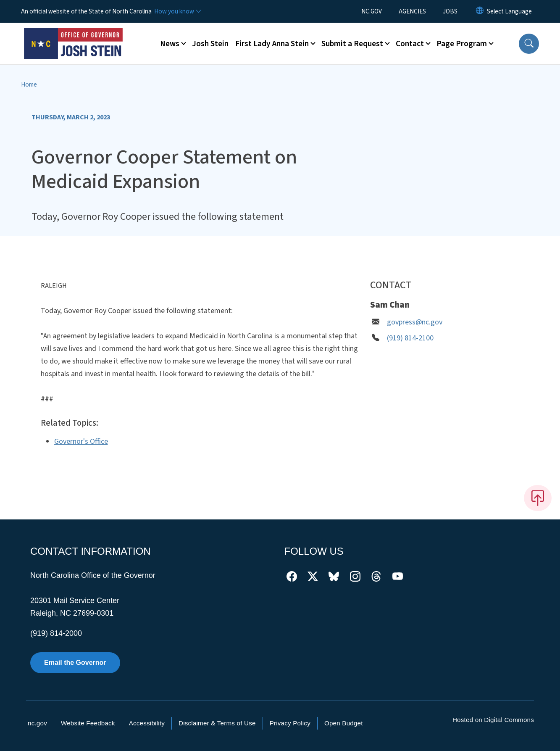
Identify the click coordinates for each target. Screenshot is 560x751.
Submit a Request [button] (352, 44)
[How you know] (177, 11)
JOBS (450, 11)
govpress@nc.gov (415, 322)
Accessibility (147, 723)
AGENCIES (412, 11)
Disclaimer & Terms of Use (217, 723)
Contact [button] (410, 44)
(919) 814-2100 (410, 338)
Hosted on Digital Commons (493, 720)
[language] (509, 11)
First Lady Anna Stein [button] (272, 44)
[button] (529, 44)
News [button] (170, 44)
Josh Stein (210, 44)
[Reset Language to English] (480, 11)
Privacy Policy (290, 723)
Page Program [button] (462, 44)
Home (29, 84)
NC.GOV (372, 11)
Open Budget (344, 723)
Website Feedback (88, 723)
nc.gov (37, 723)
